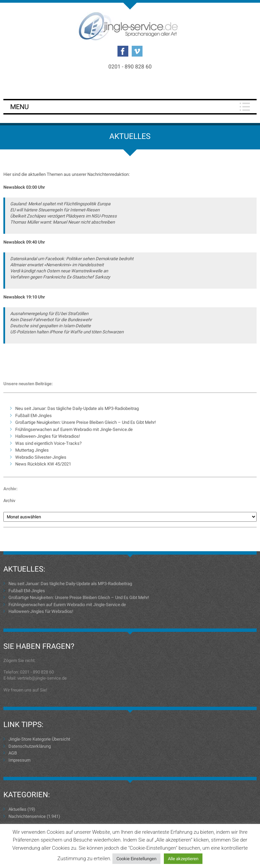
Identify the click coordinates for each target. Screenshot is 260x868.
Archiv (9, 501)
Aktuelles (17, 809)
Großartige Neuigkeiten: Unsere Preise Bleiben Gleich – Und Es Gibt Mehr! (85, 422)
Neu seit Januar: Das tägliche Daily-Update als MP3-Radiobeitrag (77, 408)
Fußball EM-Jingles (34, 416)
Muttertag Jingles (32, 450)
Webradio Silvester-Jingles (41, 457)
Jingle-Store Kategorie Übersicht (39, 739)
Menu (19, 107)
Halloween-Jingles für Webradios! (48, 436)
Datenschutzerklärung (30, 746)
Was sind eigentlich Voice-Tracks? (48, 443)
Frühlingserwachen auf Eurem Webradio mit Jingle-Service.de (74, 429)
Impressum (19, 760)
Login (130, 85)
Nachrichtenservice (27, 816)
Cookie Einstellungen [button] (136, 859)
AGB (13, 753)
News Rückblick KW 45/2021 (43, 464)
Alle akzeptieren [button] (183, 859)
